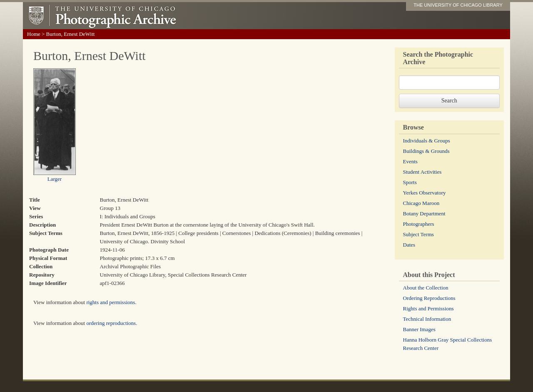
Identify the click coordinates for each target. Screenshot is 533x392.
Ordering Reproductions (429, 298)
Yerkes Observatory (425, 193)
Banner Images (419, 329)
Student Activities (422, 172)
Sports (410, 182)
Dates (409, 245)
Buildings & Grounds (426, 151)
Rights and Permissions (428, 308)
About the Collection (426, 288)
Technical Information (427, 319)
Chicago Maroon (421, 203)
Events (410, 161)
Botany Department (424, 213)
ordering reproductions (111, 323)
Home (34, 34)
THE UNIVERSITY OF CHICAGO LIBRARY (458, 5)
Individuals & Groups (427, 141)
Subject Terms (418, 234)
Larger (55, 179)
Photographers (419, 224)
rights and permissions (111, 302)
